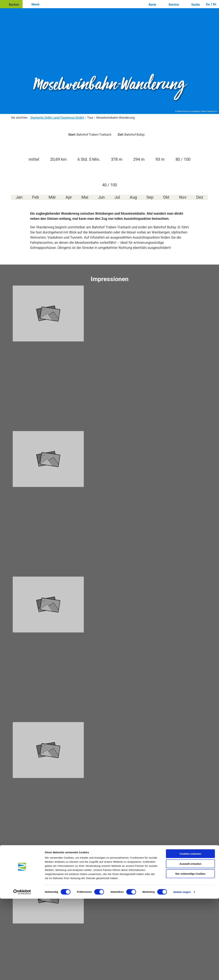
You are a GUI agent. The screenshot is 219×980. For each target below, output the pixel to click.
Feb (36, 197)
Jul (117, 197)
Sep (150, 197)
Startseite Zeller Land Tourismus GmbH (57, 118)
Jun (101, 197)
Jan (19, 197)
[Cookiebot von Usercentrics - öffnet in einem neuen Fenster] (22, 973)
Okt (166, 197)
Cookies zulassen (190, 935)
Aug (133, 197)
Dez (200, 197)
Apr (69, 197)
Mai (85, 197)
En (215, 4)
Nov (183, 197)
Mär (52, 197)
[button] (11, 4)
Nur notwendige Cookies (190, 955)
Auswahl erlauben (190, 945)
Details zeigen (182, 973)
